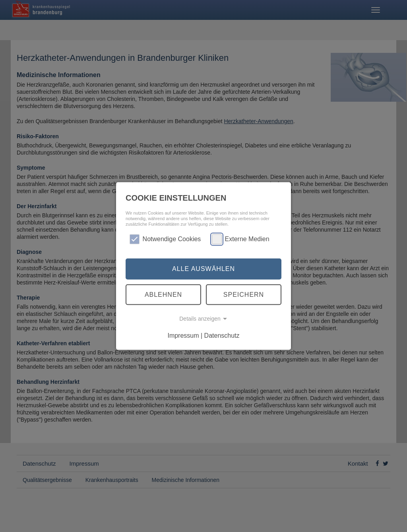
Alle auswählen (203, 269)
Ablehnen (163, 294)
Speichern (244, 294)
